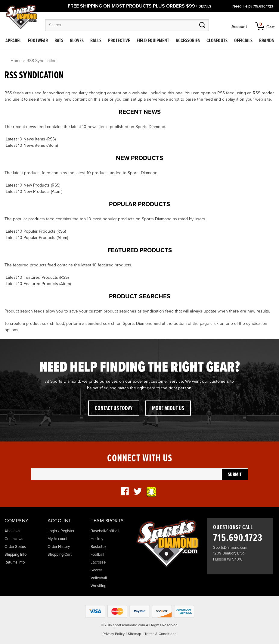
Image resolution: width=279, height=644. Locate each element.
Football (97, 554)
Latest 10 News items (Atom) (32, 145)
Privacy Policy (114, 634)
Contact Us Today (114, 409)
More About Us (168, 409)
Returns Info (15, 562)
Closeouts (217, 41)
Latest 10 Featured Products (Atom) (38, 284)
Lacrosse (98, 562)
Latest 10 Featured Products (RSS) (37, 277)
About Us (12, 531)
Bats (59, 41)
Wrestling (98, 586)
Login (52, 531)
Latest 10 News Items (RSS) (31, 139)
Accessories (188, 41)
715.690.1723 (263, 6)
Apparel (13, 41)
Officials (243, 41)
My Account (57, 539)
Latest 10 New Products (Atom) (34, 192)
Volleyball (99, 578)
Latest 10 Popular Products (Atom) (37, 238)
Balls (96, 41)
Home (16, 61)
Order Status (15, 547)
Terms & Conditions (160, 634)
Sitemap (135, 634)
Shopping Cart (60, 554)
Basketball (99, 547)
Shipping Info (15, 554)
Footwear (38, 41)
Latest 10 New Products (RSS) (33, 185)
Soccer (96, 570)
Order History (59, 547)
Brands (267, 41)
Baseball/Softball (105, 531)
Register (67, 531)
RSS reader (263, 93)
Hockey (97, 539)
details (205, 6)
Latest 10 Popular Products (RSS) (36, 231)
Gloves (77, 41)
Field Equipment (153, 41)
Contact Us (14, 539)
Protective (119, 41)
